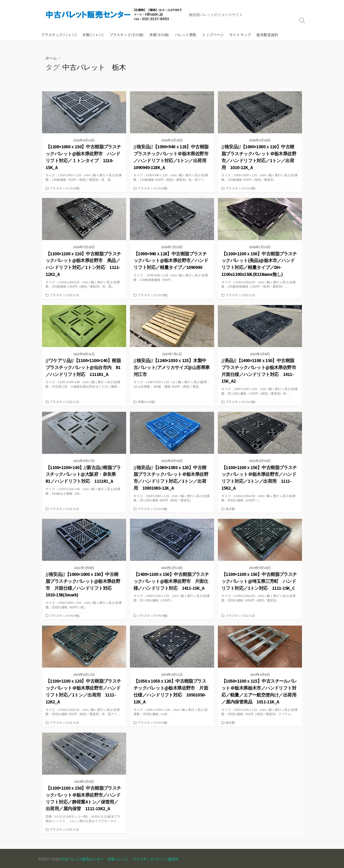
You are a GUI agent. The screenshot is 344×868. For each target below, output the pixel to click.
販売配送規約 (267, 35)
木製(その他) (159, 35)
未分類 (230, 508)
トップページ (213, 35)
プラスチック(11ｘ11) (59, 35)
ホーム (51, 58)
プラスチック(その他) (126, 35)
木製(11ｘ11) (93, 35)
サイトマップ (240, 35)
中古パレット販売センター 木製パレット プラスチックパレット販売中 (124, 858)
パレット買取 (186, 35)
